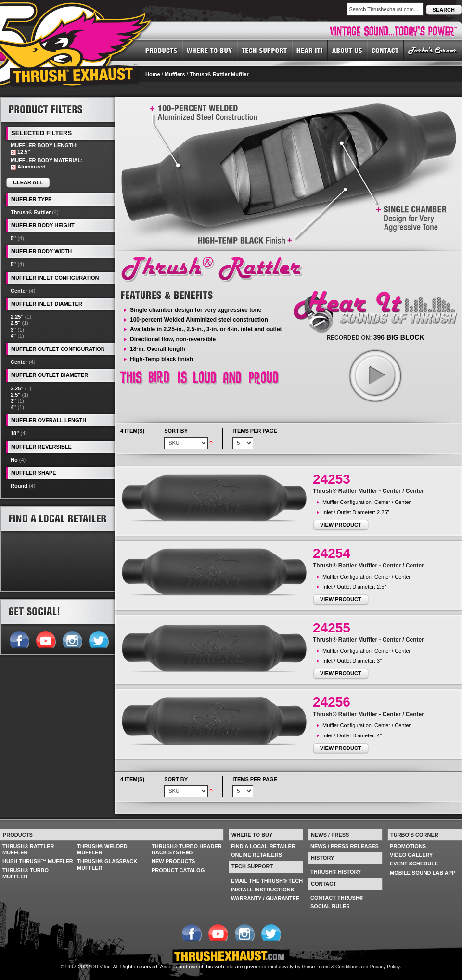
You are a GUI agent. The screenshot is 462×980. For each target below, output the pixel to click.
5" (13, 238)
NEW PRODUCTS (173, 861)
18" (15, 433)
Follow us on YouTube (45, 639)
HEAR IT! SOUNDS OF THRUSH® (310, 50)
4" (13, 336)
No (14, 460)
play (375, 375)
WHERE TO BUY (210, 50)
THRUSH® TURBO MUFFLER (26, 873)
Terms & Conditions (338, 967)
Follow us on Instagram (72, 639)
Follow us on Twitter (98, 639)
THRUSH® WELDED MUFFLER (102, 849)
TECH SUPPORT (265, 50)
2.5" (16, 323)
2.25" (17, 317)
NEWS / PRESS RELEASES (345, 846)
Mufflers (175, 74)
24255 (332, 628)
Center (19, 291)
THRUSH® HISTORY (336, 872)
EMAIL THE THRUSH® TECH (267, 881)
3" (13, 330)
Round (19, 486)
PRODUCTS (161, 50)
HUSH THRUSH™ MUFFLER (38, 861)
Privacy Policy (385, 967)
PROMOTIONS (408, 846)
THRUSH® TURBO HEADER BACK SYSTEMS (187, 849)
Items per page (255, 431)
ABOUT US (347, 50)
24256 (332, 702)
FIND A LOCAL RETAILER (263, 846)
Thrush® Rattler (31, 212)
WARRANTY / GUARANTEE (265, 898)
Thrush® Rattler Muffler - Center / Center (368, 491)
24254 (332, 553)
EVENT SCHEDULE (414, 864)
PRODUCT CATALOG (178, 870)
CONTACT (385, 50)
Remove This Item (13, 152)
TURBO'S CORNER (433, 50)
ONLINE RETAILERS (257, 855)
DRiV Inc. (102, 967)
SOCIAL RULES (330, 906)
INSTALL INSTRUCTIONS (263, 890)
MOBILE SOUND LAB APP (423, 873)
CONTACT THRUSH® (337, 898)
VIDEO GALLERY (411, 855)
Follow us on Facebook (19, 639)
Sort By (176, 431)
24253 (332, 479)
